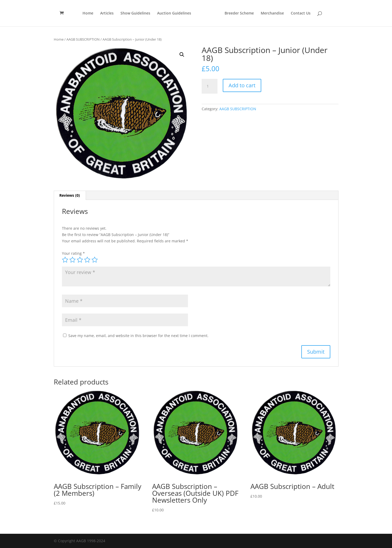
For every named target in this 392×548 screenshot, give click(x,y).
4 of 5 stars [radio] (87, 260)
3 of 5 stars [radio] (80, 260)
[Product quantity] (210, 86)
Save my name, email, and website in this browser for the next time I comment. (138, 336)
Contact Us (301, 13)
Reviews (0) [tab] (70, 195)
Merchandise (272, 13)
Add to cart (242, 85)
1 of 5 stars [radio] (65, 260)
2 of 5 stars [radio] (72, 260)
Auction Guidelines (174, 13)
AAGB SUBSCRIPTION (83, 39)
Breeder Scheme (239, 13)
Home (88, 13)
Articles (107, 13)
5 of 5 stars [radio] (95, 260)
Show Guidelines (135, 13)
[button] (182, 55)
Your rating (73, 253)
